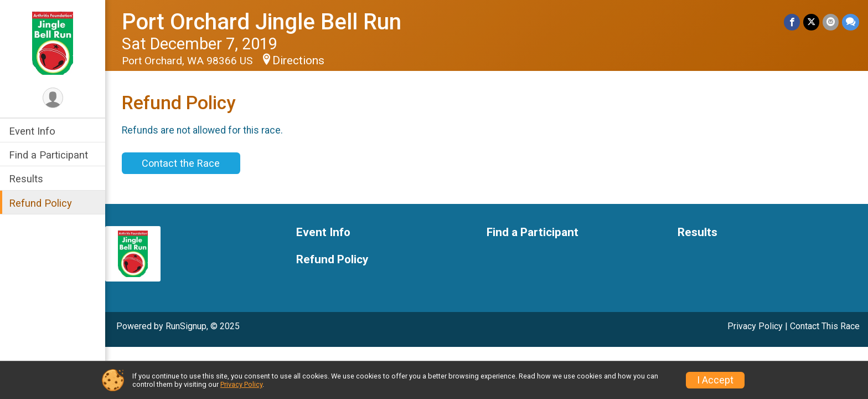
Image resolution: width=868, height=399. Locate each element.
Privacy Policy (755, 326)
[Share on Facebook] (792, 22)
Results (26, 179)
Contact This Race (825, 326)
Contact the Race (181, 163)
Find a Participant (48, 155)
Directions (298, 60)
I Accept (715, 380)
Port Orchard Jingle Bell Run (262, 22)
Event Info (32, 131)
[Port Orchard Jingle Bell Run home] (53, 43)
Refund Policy (40, 203)
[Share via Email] (831, 22)
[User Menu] (53, 98)
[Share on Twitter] (811, 22)
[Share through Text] (851, 22)
